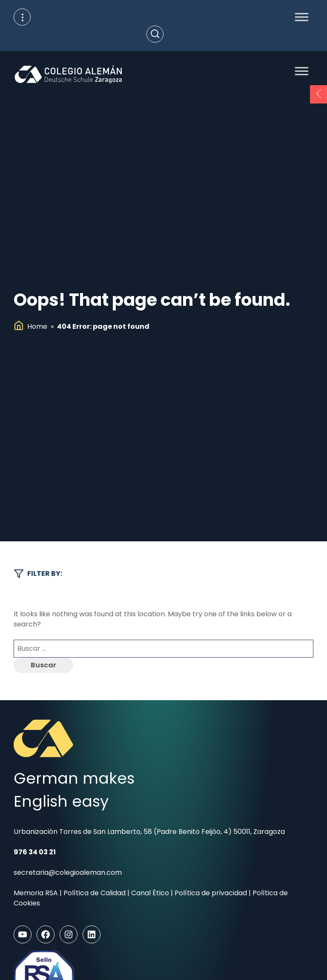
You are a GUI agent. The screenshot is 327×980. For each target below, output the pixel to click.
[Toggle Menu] (299, 17)
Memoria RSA (36, 893)
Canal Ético (150, 893)
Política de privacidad (211, 893)
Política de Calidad (95, 893)
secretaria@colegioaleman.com (68, 872)
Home (37, 326)
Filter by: (38, 574)
